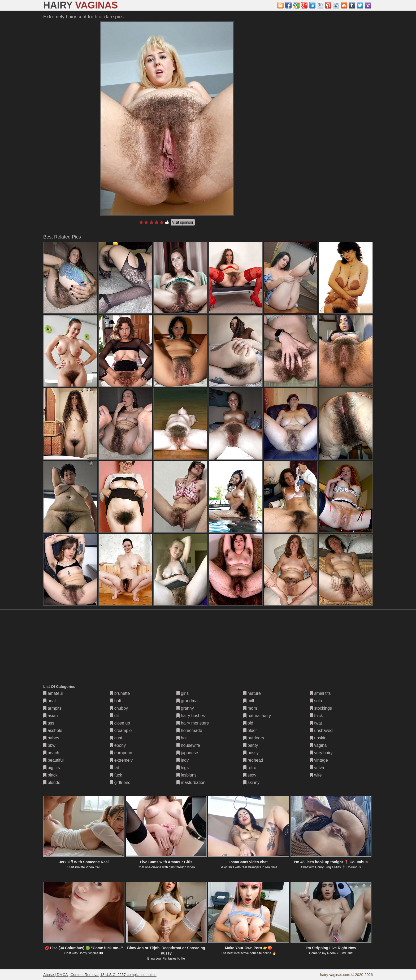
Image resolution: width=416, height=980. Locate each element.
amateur (53, 693)
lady (183, 760)
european (121, 753)
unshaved (321, 730)
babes (51, 738)
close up (120, 723)
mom (250, 708)
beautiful (53, 760)
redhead (253, 760)
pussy (251, 753)
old (248, 723)
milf (249, 701)
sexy (250, 775)
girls (183, 693)
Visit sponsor (183, 222)
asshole (53, 730)
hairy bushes (191, 716)
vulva (317, 768)
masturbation (191, 782)
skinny (252, 782)
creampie (121, 730)
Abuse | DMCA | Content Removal (71, 975)
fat (114, 768)
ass (49, 723)
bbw (49, 745)
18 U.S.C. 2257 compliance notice (128, 975)
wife (316, 775)
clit (115, 716)
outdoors (254, 738)
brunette (120, 693)
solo (316, 701)
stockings (321, 708)
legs (183, 768)
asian (51, 716)
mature (252, 693)
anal (49, 701)
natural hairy (257, 716)
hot (182, 738)
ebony (118, 745)
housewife (188, 745)
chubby (119, 708)
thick (316, 716)
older (250, 730)
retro (250, 768)
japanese (187, 753)
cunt (116, 738)
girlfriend (120, 782)
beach (51, 753)
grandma (187, 701)
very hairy (321, 753)
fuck (116, 775)
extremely (121, 760)
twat (316, 723)
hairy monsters (192, 723)
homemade (189, 730)
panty (251, 745)
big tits (52, 768)
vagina (318, 745)
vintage (319, 760)
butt (116, 701)
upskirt (318, 738)
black (50, 775)
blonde (52, 782)
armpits (52, 708)
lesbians (186, 775)
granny (185, 708)
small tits (320, 693)
